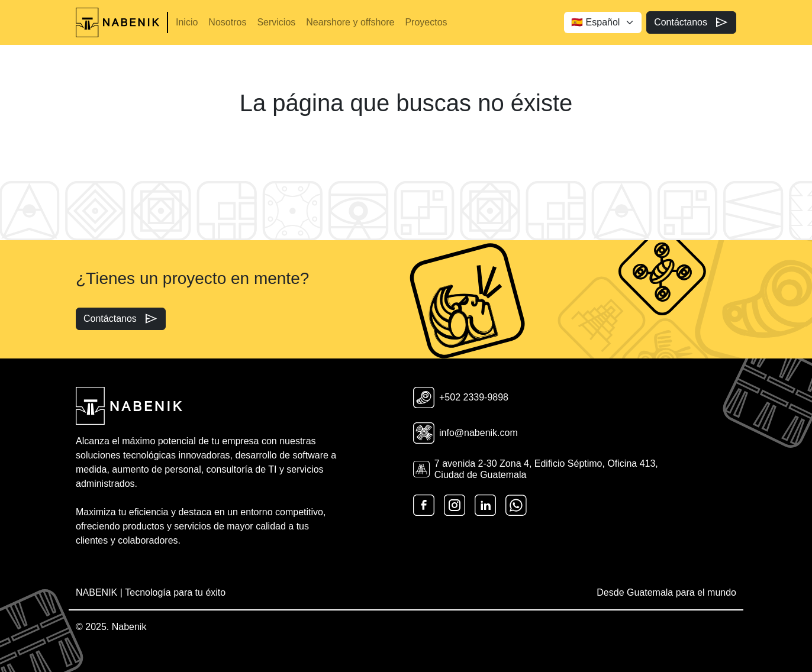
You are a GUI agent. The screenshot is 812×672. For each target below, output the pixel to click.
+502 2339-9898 (461, 398)
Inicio (187, 22)
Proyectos (426, 22)
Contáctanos (691, 22)
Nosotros (227, 22)
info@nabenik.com (465, 433)
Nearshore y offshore (350, 22)
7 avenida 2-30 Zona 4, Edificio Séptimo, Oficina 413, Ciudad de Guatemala (536, 469)
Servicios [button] (276, 22)
